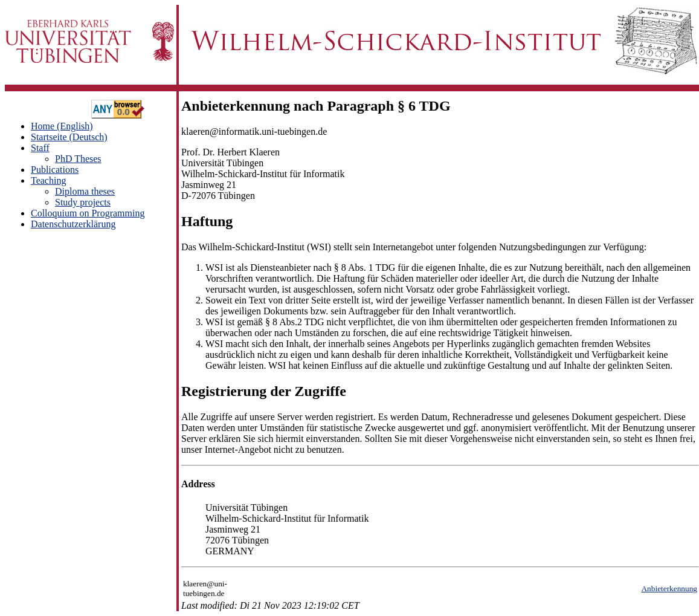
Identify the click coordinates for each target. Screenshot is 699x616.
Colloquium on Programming (88, 213)
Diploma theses (85, 191)
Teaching (48, 180)
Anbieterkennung (669, 588)
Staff (40, 148)
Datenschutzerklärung (73, 224)
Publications (55, 170)
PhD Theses (78, 159)
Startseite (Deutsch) (69, 137)
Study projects (83, 202)
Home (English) (62, 126)
